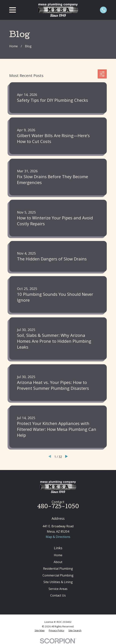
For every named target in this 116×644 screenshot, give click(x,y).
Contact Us (58, 595)
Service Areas (58, 589)
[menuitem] (40, 630)
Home (58, 555)
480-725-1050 (58, 507)
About (58, 562)
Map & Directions (58, 537)
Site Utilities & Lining (58, 582)
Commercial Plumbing (58, 575)
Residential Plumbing (58, 569)
